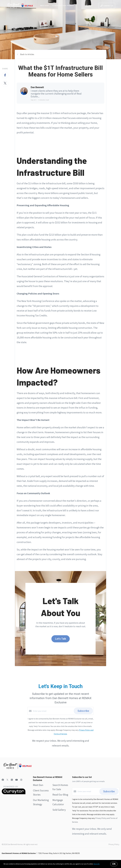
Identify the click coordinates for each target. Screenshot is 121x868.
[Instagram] (21, 780)
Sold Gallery (59, 810)
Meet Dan (44, 6)
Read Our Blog (60, 795)
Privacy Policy (114, 844)
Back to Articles (27, 54)
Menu (89, 6)
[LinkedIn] (12, 780)
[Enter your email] (53, 711)
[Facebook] (3, 780)
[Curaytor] (14, 794)
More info (97, 864)
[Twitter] (7, 780)
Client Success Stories (63, 6)
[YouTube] (17, 780)
